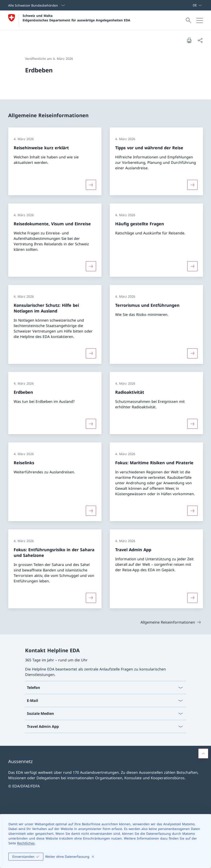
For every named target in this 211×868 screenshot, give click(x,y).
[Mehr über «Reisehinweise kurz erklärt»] (91, 185)
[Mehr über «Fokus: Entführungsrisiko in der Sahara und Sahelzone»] (91, 598)
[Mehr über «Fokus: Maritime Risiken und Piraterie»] (192, 511)
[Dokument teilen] (200, 40)
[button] (203, 754)
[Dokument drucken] (189, 40)
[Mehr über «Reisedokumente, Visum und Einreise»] (91, 266)
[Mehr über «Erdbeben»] (91, 424)
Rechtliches (26, 843)
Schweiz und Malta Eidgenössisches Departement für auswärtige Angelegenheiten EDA (76, 18)
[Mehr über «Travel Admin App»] (192, 598)
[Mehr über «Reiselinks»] (91, 511)
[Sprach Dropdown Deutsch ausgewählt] (197, 5)
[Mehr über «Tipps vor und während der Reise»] (192, 185)
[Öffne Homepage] (69, 20)
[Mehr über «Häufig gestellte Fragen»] (192, 266)
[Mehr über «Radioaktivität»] (192, 424)
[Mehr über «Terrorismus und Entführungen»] (192, 353)
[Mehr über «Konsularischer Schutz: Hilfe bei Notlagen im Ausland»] (91, 353)
